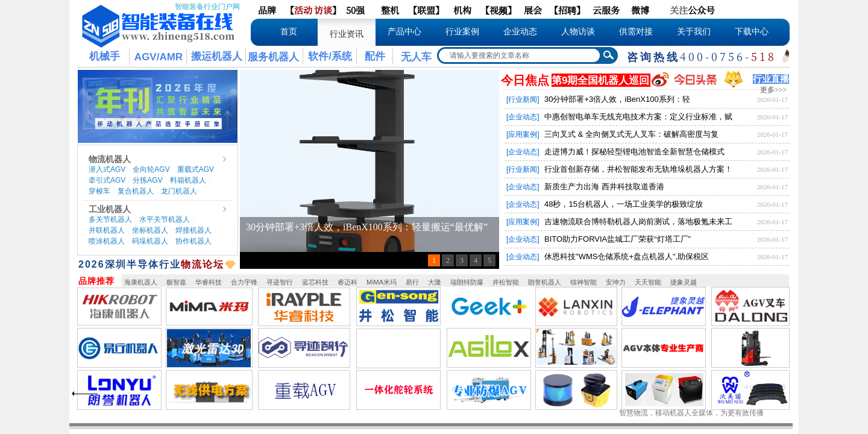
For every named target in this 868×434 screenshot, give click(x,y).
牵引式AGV (107, 180)
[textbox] (520, 55)
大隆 (435, 282)
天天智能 (648, 282)
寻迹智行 (280, 282)
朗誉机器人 (545, 282)
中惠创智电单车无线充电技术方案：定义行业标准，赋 (638, 117)
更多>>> (773, 90)
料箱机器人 (188, 180)
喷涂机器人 (107, 241)
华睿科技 (209, 282)
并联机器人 (107, 230)
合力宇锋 (244, 282)
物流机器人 (110, 159)
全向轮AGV (151, 169)
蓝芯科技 (315, 282)
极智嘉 (176, 282)
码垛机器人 (150, 241)
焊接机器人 (193, 230)
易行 (412, 282)
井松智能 (506, 282)
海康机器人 (141, 282)
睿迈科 (348, 282)
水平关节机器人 (165, 219)
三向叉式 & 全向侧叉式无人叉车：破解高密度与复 (631, 134)
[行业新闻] (523, 99)
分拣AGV (147, 180)
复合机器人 (136, 191)
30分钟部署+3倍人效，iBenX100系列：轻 (617, 99)
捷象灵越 (684, 282)
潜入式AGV (107, 169)
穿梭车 (99, 191)
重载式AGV (196, 169)
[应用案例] (523, 134)
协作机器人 (193, 241)
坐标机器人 (150, 230)
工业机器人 (110, 209)
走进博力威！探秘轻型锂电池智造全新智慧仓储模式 (634, 152)
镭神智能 (583, 282)
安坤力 (616, 282)
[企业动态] (523, 117)
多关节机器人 (110, 219)
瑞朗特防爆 (467, 282)
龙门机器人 (179, 191)
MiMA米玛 (382, 282)
